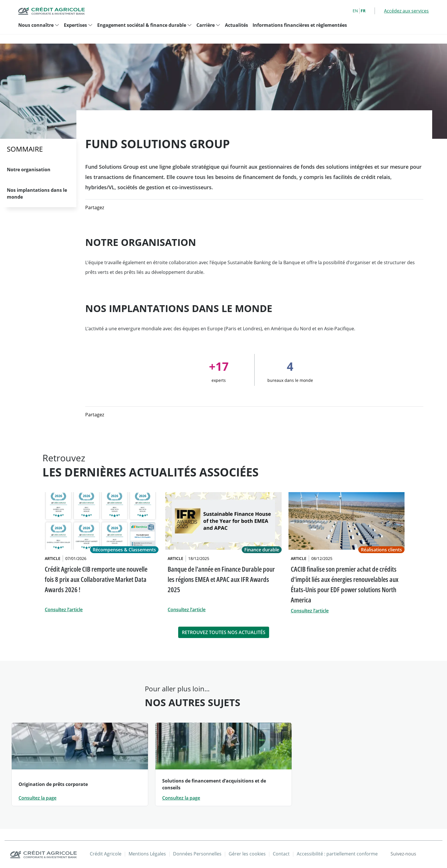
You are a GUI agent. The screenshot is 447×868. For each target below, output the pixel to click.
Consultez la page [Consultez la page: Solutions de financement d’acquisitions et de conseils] (181, 798)
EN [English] (355, 11)
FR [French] (363, 11)
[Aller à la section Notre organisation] (38, 170)
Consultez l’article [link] (64, 610)
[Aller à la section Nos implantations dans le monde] (38, 193)
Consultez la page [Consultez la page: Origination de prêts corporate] (37, 798)
